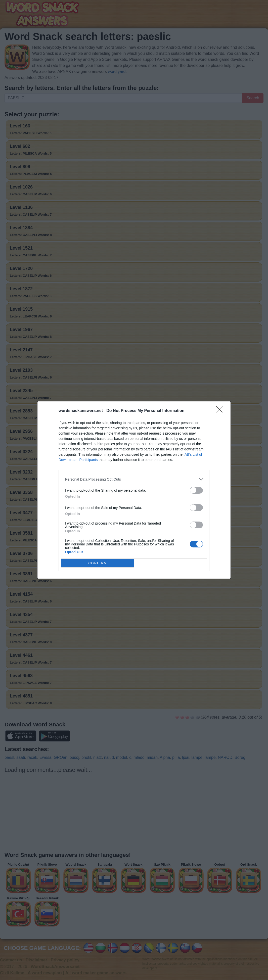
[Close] (221, 411)
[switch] (196, 490)
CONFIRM (98, 563)
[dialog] (134, 490)
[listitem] (134, 479)
